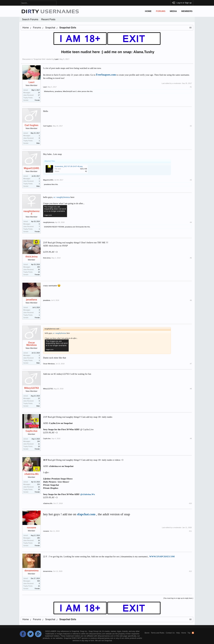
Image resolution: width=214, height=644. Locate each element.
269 (38, 267)
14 (39, 93)
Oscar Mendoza (32, 344)
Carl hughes (32, 125)
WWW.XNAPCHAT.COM (162, 557)
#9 (191, 439)
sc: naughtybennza (62, 197)
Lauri (57, 59)
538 (38, 581)
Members (187, 11)
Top (189, 633)
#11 (190, 531)
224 (38, 484)
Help (178, 633)
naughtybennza (32, 212)
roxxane (31, 528)
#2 (191, 126)
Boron (147, 633)
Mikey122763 (32, 388)
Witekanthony (49, 91)
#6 (191, 300)
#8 (191, 389)
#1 (191, 87)
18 (39, 272)
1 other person (81, 91)
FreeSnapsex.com (106, 75)
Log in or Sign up (184, 3)
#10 (190, 503)
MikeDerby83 (68, 91)
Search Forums (30, 19)
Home (148, 11)
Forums (161, 11)
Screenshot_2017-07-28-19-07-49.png (69, 166)
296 (38, 538)
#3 (191, 180)
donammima (32, 571)
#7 (191, 364)
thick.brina (32, 257)
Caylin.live (31, 431)
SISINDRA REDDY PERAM (54, 227)
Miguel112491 (32, 168)
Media (173, 11)
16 (39, 586)
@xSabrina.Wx (88, 494)
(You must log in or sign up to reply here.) (178, 598)
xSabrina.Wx (32, 474)
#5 (191, 258)
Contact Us (170, 633)
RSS (193, 633)
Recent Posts (48, 19)
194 (38, 441)
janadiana (58, 91)
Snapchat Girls (39, 59)
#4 (191, 222)
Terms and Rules (158, 633)
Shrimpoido (80, 227)
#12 (190, 571)
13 (39, 398)
